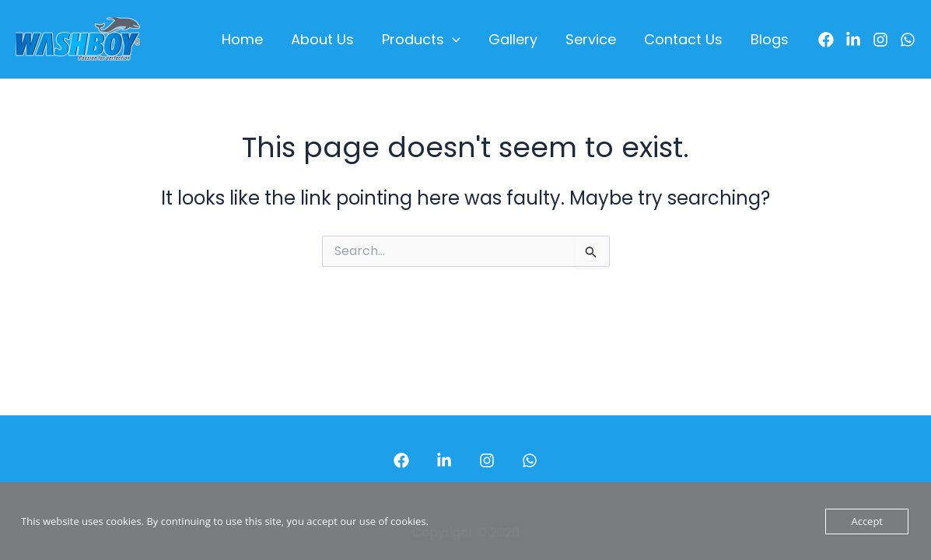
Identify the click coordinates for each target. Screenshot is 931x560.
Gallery (513, 39)
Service (591, 39)
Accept (867, 521)
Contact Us (683, 39)
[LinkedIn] (853, 40)
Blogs (770, 39)
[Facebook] (826, 40)
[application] (452, 40)
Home (242, 39)
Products (421, 40)
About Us (322, 39)
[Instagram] (880, 40)
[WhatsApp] (908, 40)
